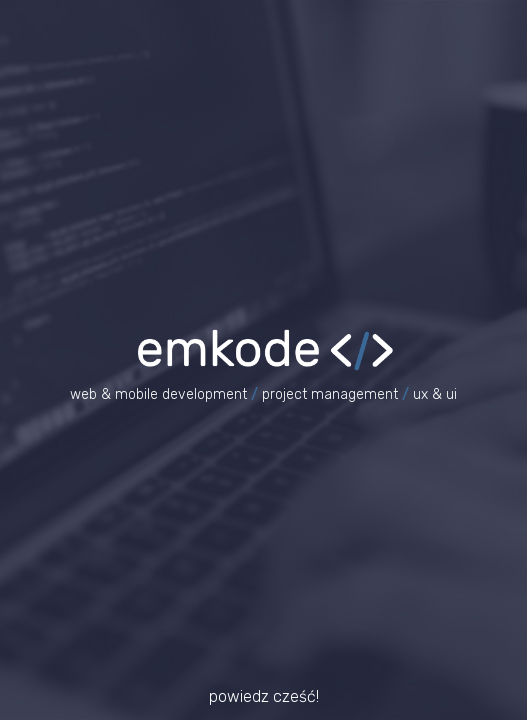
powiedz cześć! (264, 696)
